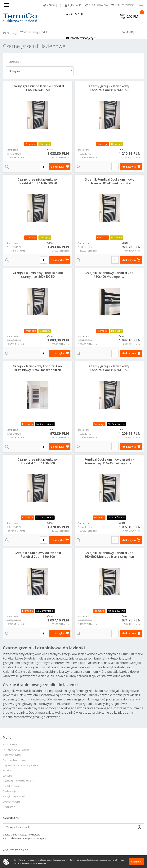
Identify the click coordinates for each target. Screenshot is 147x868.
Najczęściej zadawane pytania (20, 765)
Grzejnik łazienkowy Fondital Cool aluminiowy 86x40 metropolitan (38, 368)
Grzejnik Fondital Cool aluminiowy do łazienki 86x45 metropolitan (109, 181)
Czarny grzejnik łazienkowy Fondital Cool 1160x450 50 (109, 368)
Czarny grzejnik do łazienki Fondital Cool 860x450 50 (38, 88)
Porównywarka (125, 5)
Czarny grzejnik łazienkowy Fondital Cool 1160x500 (38, 461)
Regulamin (9, 807)
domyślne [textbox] (15, 71)
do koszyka (57, 167)
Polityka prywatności (15, 797)
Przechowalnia (98, 5)
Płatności (8, 771)
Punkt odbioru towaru (16, 760)
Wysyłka (8, 776)
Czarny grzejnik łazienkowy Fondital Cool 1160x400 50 (109, 88)
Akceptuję (136, 862)
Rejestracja (75, 5)
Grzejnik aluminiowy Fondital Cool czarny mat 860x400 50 (38, 275)
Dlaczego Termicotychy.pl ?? (19, 781)
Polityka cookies (12, 786)
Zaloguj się (54, 5)
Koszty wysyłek (12, 755)
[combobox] (40, 71)
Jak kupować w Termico (16, 750)
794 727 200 (75, 14)
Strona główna (15, 33)
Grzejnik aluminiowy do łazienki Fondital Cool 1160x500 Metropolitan (38, 557)
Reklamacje (10, 791)
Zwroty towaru (11, 802)
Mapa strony (10, 745)
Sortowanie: (15, 62)
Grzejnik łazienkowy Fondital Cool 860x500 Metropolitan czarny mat (109, 555)
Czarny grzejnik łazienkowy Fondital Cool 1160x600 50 (38, 181)
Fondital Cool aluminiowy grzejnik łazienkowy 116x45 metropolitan (109, 461)
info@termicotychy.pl (81, 38)
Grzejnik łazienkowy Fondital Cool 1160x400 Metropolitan (109, 275)
